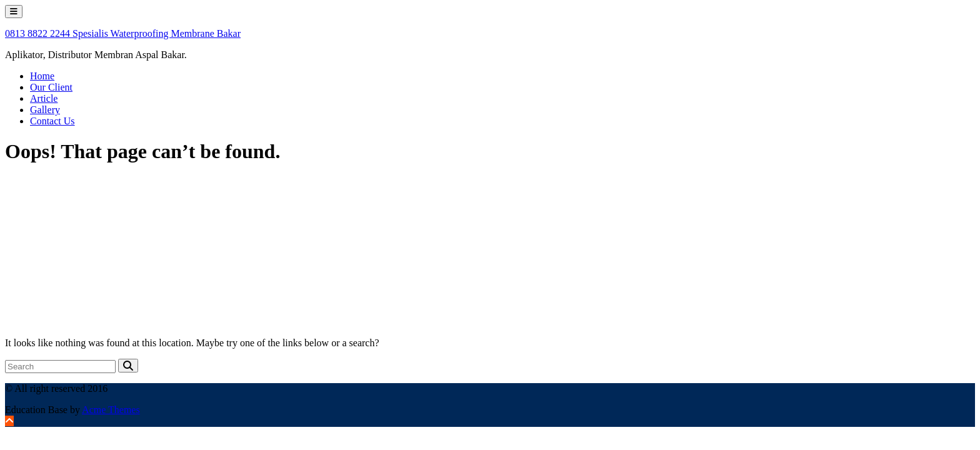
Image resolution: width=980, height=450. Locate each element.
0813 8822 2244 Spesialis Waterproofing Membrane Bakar (123, 33)
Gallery (45, 110)
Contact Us (52, 121)
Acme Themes (111, 410)
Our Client (51, 87)
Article (44, 98)
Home (42, 76)
